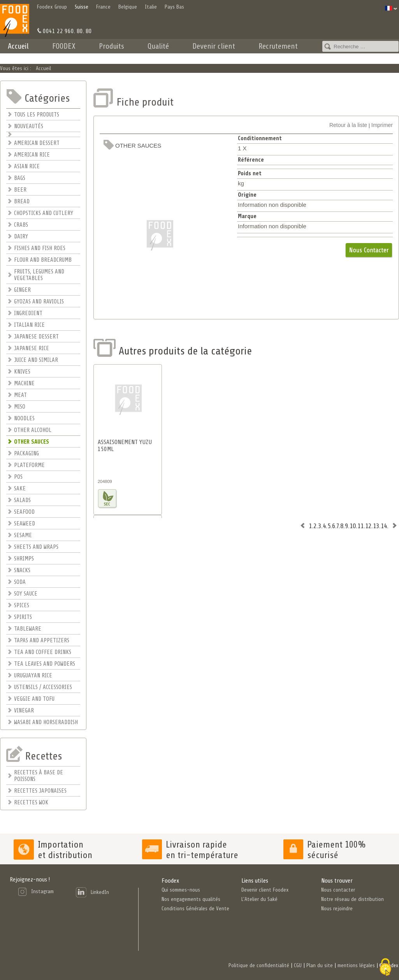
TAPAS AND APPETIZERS (42, 641)
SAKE (20, 489)
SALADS (22, 500)
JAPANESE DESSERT (36, 337)
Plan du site (320, 965)
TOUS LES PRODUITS (37, 115)
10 (353, 526)
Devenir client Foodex (265, 890)
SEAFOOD (24, 512)
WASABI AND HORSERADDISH (46, 722)
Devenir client (214, 46)
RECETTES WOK (31, 803)
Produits (112, 46)
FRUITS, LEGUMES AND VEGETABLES (39, 275)
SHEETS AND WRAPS (36, 547)
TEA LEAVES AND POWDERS (45, 664)
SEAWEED (25, 524)
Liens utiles (255, 881)
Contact (333, 57)
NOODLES (24, 419)
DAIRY (21, 237)
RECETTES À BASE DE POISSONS (39, 776)
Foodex (170, 881)
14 (384, 526)
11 (360, 526)
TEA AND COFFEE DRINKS (43, 652)
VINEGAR (24, 711)
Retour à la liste (348, 125)
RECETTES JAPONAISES (40, 791)
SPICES (22, 605)
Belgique (128, 7)
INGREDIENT (28, 313)
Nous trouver (337, 881)
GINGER (22, 290)
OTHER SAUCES (32, 442)
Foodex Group (52, 7)
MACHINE (24, 383)
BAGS (20, 178)
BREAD (22, 202)
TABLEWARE (28, 629)
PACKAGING (26, 454)
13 (376, 526)
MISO (20, 407)
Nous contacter (338, 890)
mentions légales (356, 965)
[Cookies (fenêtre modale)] (385, 967)
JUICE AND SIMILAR (36, 360)
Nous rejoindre (337, 909)
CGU (298, 965)
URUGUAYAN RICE (33, 676)
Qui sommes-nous (181, 890)
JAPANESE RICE (32, 348)
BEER (20, 190)
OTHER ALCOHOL (33, 430)
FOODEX (64, 46)
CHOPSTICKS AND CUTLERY (44, 213)
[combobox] (360, 46)
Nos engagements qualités (191, 899)
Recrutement (278, 46)
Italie (151, 7)
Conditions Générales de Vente (195, 909)
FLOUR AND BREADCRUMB (43, 260)
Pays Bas (174, 7)
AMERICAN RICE (32, 155)
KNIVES (22, 372)
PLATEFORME (29, 465)
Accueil (18, 46)
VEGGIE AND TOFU (34, 699)
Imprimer (382, 125)
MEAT (20, 395)
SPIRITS (23, 617)
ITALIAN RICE (29, 325)
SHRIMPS (24, 559)
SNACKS (22, 570)
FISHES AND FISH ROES (40, 248)
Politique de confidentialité (259, 965)
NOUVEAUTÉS (29, 126)
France (103, 7)
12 (368, 526)
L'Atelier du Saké (259, 899)
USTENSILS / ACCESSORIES (43, 687)
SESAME (23, 535)
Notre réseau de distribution (352, 899)
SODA (20, 582)
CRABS (21, 225)
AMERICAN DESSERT (37, 143)
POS (18, 477)
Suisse (82, 7)
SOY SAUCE (26, 594)
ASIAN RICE (27, 167)
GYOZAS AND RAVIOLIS (39, 302)
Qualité (158, 46)
